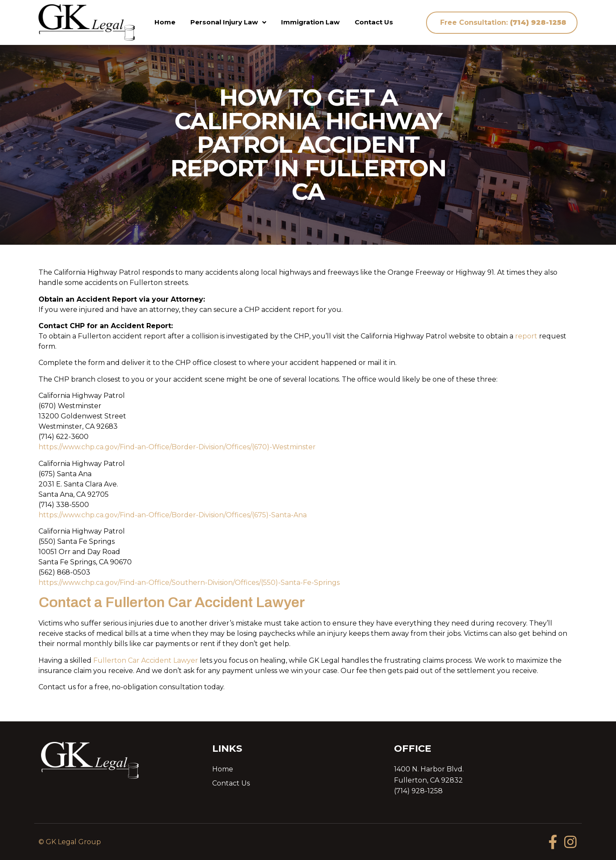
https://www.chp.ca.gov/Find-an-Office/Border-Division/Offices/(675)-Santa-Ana (173, 515)
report (526, 336)
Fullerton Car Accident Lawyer (146, 660)
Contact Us (374, 22)
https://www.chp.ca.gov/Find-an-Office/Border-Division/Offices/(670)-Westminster (177, 447)
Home (165, 22)
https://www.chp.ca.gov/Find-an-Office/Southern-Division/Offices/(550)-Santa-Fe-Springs (189, 583)
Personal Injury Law (228, 22)
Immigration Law (310, 22)
